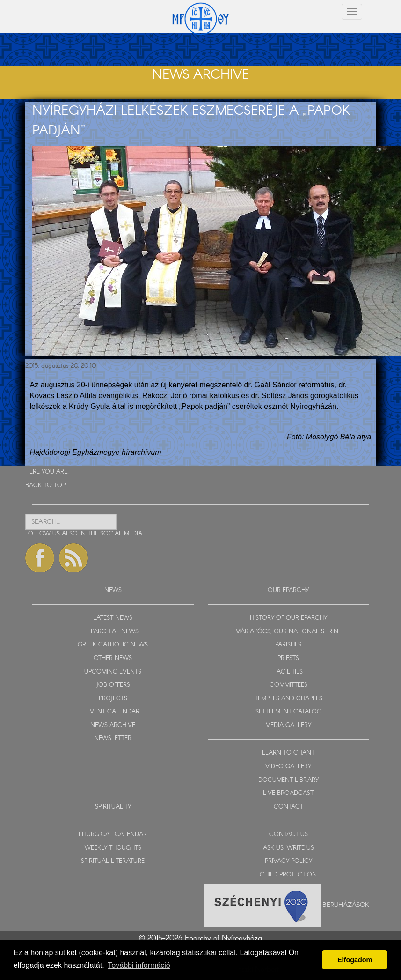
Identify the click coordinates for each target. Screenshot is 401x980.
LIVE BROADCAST (288, 793)
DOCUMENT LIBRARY (288, 780)
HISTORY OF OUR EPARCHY (288, 618)
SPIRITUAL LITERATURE (113, 861)
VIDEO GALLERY (288, 767)
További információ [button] (139, 965)
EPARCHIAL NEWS (113, 632)
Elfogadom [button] (355, 960)
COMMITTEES (288, 685)
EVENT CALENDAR (113, 712)
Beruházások (346, 905)
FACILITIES (288, 672)
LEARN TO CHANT (288, 753)
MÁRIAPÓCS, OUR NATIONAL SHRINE (288, 632)
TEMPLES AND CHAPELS (288, 699)
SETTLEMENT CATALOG (288, 712)
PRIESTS (288, 658)
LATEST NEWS (113, 618)
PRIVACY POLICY (288, 861)
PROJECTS (113, 699)
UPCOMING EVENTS (113, 672)
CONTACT (288, 807)
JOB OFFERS (113, 685)
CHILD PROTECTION (288, 875)
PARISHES (288, 645)
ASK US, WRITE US (288, 848)
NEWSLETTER (113, 739)
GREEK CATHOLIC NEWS (113, 645)
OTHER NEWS (113, 658)
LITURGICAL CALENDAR (113, 835)
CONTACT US (288, 835)
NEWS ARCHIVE (113, 725)
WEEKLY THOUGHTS (113, 848)
